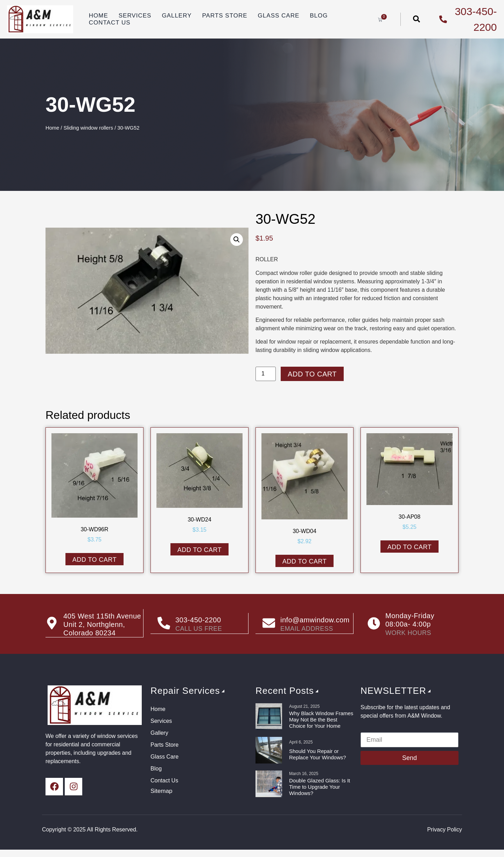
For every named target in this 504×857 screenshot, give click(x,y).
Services (135, 16)
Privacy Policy (444, 830)
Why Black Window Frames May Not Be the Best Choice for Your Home (321, 720)
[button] (237, 240)
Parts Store (225, 16)
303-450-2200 (198, 620)
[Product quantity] (266, 374)
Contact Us (110, 23)
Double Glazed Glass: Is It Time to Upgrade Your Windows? (320, 787)
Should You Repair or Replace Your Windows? (318, 754)
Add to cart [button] (95, 560)
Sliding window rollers (89, 128)
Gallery (177, 16)
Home (99, 16)
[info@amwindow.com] (269, 623)
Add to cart (312, 374)
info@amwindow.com (315, 620)
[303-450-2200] (164, 623)
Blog (319, 16)
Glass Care (279, 16)
